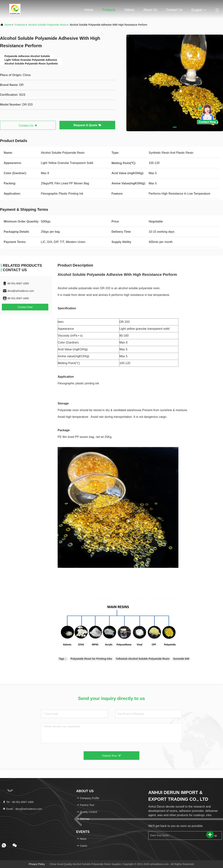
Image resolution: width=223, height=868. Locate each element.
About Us (150, 10)
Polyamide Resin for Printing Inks (91, 659)
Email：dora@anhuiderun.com (22, 809)
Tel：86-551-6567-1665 (18, 802)
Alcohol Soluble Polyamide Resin (47, 25)
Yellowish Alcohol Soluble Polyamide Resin (143, 659)
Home (89, 10)
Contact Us (174, 10)
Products (109, 10)
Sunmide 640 (181, 659)
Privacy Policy (37, 864)
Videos (129, 10)
